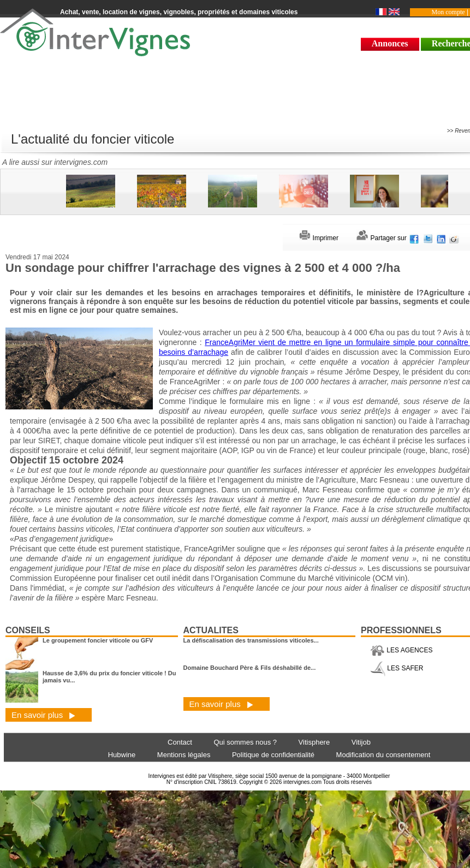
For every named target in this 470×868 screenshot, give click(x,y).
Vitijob (361, 742)
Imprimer (319, 238)
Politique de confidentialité (273, 755)
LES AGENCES (401, 650)
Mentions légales (184, 755)
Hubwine (122, 755)
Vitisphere (314, 742)
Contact (180, 742)
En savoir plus (43, 715)
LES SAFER (397, 668)
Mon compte (448, 12)
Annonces (390, 43)
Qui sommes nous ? (245, 742)
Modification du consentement (383, 755)
